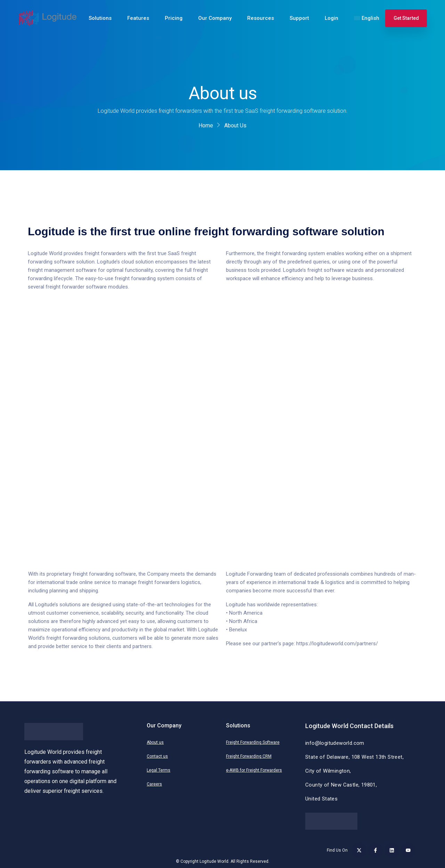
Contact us (157, 756)
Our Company (215, 18)
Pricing (174, 18)
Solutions (100, 18)
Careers (154, 784)
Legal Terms (159, 770)
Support (299, 18)
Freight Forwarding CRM (249, 756)
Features (138, 18)
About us (155, 742)
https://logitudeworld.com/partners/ (337, 644)
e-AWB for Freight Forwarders (254, 770)
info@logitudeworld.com (335, 743)
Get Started (406, 18)
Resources (261, 18)
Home (206, 125)
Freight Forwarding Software (253, 742)
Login (331, 18)
